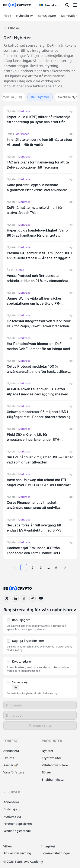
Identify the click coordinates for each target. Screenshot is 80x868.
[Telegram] (32, 598)
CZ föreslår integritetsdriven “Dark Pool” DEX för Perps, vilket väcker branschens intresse (39, 326)
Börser (47, 772)
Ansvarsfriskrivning (17, 853)
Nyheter (12, 111)
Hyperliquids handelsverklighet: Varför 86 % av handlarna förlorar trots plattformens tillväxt (38, 235)
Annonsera (11, 751)
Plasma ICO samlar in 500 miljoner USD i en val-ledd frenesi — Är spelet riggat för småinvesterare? (40, 258)
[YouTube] (41, 598)
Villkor (8, 846)
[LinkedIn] (15, 598)
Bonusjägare (47, 16)
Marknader (69, 16)
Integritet (48, 846)
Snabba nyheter (53, 779)
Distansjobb (12, 809)
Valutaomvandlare (55, 765)
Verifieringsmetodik (17, 831)
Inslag (10, 134)
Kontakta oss (12, 816)
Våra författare (14, 772)
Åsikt (10, 270)
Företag (19, 270)
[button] (40, 624)
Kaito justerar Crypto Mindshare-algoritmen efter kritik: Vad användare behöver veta (37, 190)
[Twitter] (7, 598)
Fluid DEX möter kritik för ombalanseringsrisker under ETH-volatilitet (34, 440)
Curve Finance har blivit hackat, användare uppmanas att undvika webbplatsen (33, 508)
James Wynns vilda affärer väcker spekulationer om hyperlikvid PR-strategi (34, 304)
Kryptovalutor (52, 758)
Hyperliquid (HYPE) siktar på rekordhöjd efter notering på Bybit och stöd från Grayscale (39, 122)
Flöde (7, 16)
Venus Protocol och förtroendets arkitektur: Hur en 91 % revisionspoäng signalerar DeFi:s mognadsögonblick (37, 281)
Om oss (9, 758)
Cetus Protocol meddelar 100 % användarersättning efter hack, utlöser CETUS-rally (37, 372)
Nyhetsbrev (24, 16)
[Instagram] (24, 598)
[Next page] (65, 568)
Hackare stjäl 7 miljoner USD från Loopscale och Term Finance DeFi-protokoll (34, 553)
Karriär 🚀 (11, 765)
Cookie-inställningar (56, 853)
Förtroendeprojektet (18, 824)
